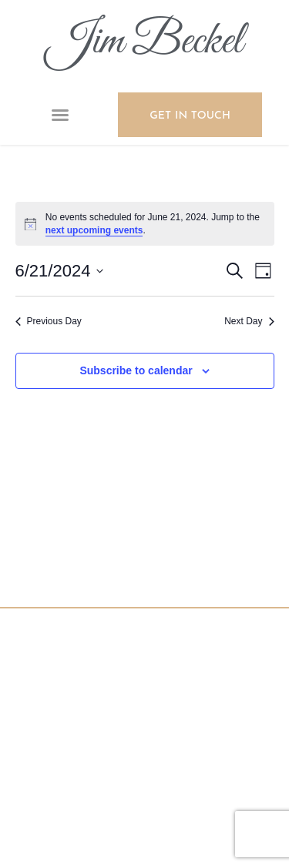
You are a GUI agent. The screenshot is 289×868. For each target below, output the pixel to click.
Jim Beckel (144, 42)
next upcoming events (94, 230)
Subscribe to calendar (136, 370)
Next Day (249, 321)
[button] (60, 115)
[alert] (145, 224)
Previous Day (49, 321)
